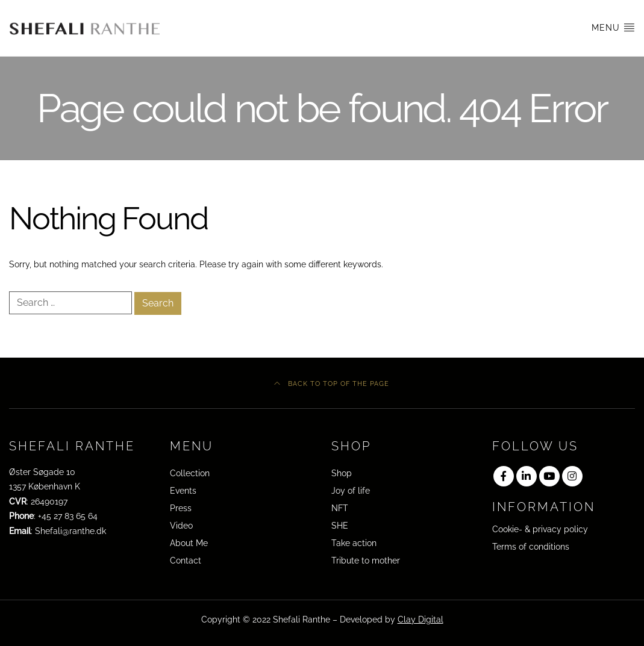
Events (183, 491)
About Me (189, 543)
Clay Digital (420, 620)
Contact (186, 561)
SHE (340, 526)
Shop (342, 473)
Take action (354, 543)
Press (181, 508)
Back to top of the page (332, 384)
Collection (190, 473)
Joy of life (351, 491)
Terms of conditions (531, 547)
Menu (613, 27)
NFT (340, 508)
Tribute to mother (366, 561)
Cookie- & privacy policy (540, 529)
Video (181, 526)
